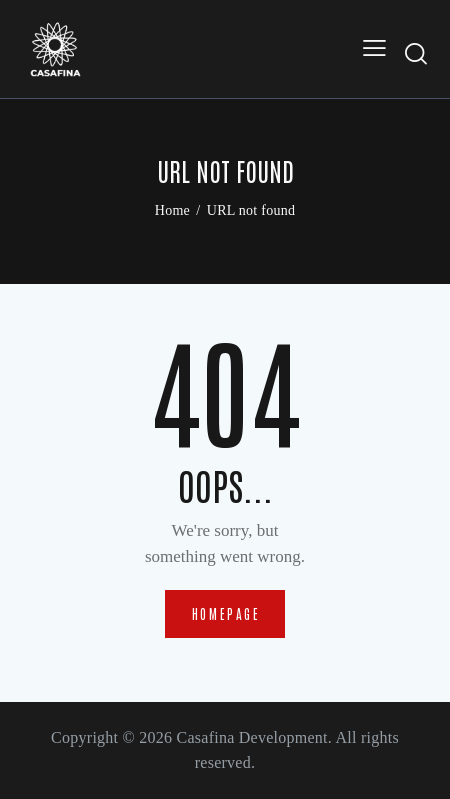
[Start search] (417, 53)
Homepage (226, 613)
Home (172, 210)
